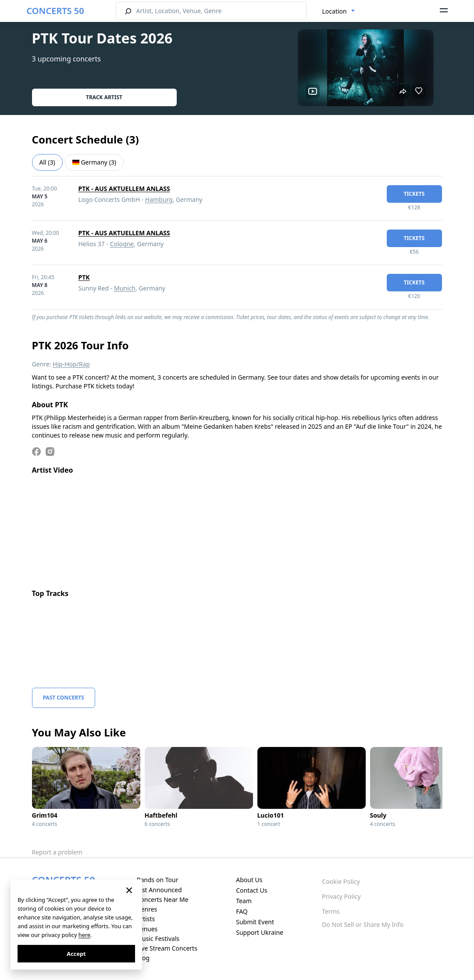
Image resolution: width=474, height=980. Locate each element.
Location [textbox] (335, 11)
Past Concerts (64, 698)
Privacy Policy (341, 896)
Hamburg (159, 199)
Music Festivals (158, 939)
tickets (414, 194)
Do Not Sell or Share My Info (363, 924)
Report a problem (57, 852)
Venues (147, 929)
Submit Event (255, 922)
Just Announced (159, 890)
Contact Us (251, 890)
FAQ (242, 911)
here (84, 935)
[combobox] (339, 11)
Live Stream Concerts (167, 948)
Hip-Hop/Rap (71, 364)
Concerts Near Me (162, 899)
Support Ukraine (260, 932)
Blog (143, 958)
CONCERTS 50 (55, 11)
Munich (125, 288)
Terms (331, 911)
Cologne (122, 244)
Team (244, 901)
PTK (84, 277)
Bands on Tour (157, 880)
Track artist (104, 97)
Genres (147, 909)
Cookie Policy (341, 881)
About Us (249, 880)
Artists (146, 919)
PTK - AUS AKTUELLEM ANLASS (124, 188)
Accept (76, 954)
